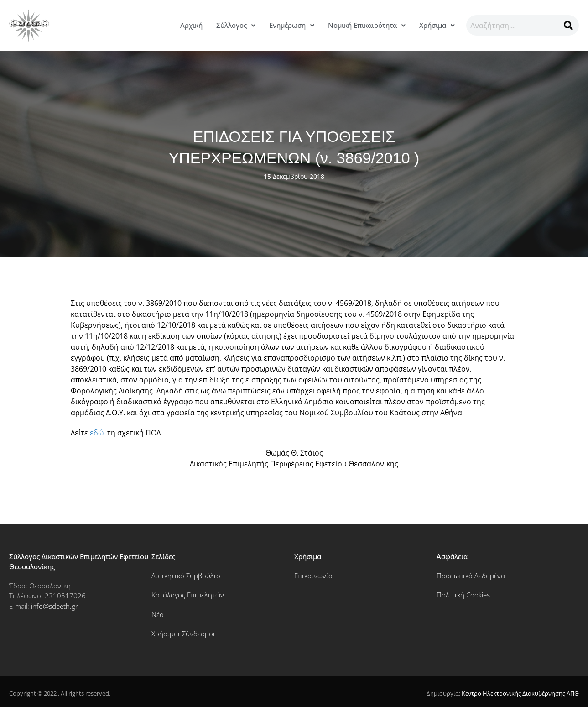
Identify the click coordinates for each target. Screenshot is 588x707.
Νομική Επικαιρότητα (367, 25)
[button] (236, 25)
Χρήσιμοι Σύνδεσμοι (183, 634)
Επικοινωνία (313, 576)
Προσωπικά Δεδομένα (471, 576)
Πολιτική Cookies (463, 595)
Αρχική (191, 25)
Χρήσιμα (437, 25)
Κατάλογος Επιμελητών (188, 595)
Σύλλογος (236, 25)
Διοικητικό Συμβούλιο (186, 576)
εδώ (97, 433)
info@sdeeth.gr (55, 606)
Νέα (158, 614)
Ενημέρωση (292, 25)
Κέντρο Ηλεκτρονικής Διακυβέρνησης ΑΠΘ (520, 693)
